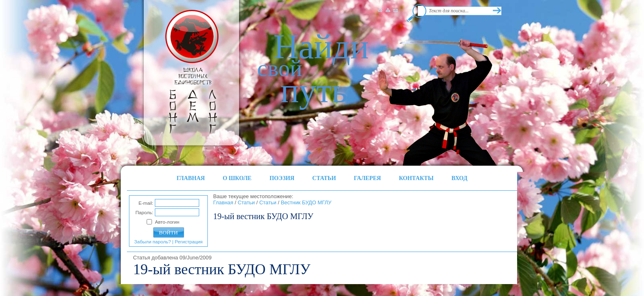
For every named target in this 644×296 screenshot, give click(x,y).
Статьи (246, 202)
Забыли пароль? (153, 242)
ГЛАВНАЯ (191, 178)
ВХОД (459, 178)
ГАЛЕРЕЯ (368, 178)
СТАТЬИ (324, 178)
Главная (223, 202)
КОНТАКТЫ (416, 178)
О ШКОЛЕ (237, 178)
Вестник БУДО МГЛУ (306, 202)
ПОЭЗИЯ (282, 178)
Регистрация (189, 242)
